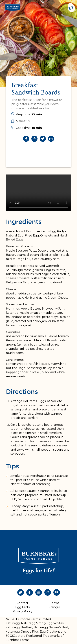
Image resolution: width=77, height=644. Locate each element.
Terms (54, 603)
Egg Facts (22, 607)
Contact (23, 603)
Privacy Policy (23, 611)
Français (55, 607)
